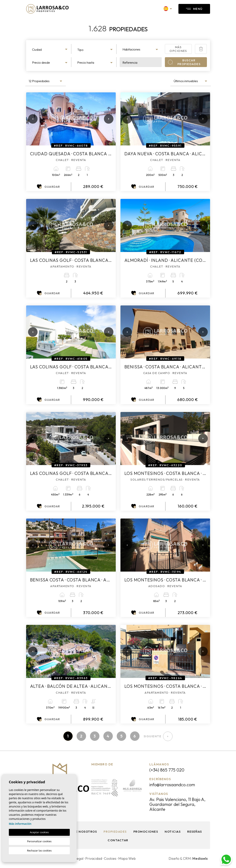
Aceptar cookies (39, 832)
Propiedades (115, 832)
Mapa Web (127, 858)
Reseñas (195, 832)
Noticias (173, 832)
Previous (30, 119)
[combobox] (50, 49)
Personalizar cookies (39, 841)
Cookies (110, 858)
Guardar (49, 187)
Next (108, 119)
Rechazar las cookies (39, 851)
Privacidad (94, 858)
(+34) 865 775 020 (167, 770)
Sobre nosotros (82, 832)
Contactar (118, 840)
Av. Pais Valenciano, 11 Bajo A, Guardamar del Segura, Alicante (177, 804)
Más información (20, 824)
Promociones (146, 832)
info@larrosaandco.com (172, 785)
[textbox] (50, 50)
